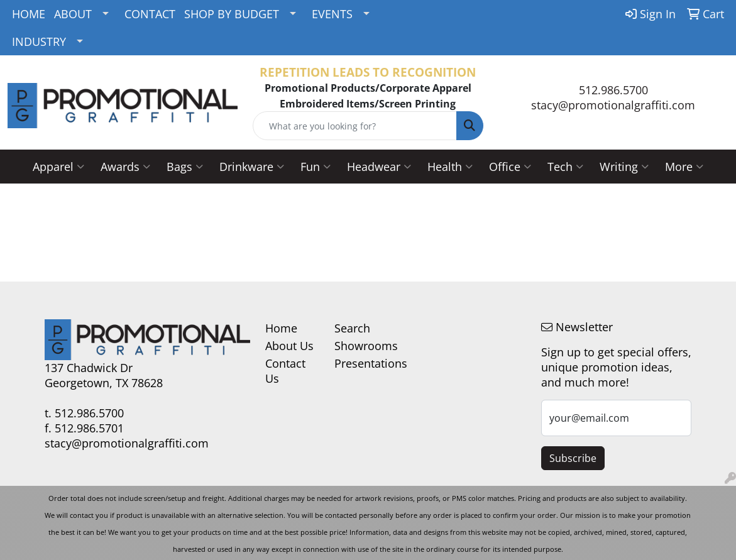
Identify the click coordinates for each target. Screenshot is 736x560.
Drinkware (252, 167)
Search (352, 328)
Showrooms (361, 346)
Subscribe (573, 458)
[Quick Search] (354, 126)
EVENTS (332, 14)
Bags (185, 167)
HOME (29, 14)
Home (281, 328)
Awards (125, 167)
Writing (624, 167)
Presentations (361, 363)
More (684, 167)
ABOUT (73, 14)
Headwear (379, 167)
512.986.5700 (613, 90)
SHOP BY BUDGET (232, 14)
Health (450, 167)
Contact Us (285, 371)
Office (510, 167)
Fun (316, 167)
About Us (289, 346)
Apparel (58, 167)
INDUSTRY (39, 41)
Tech (565, 167)
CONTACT (150, 14)
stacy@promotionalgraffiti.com (613, 105)
